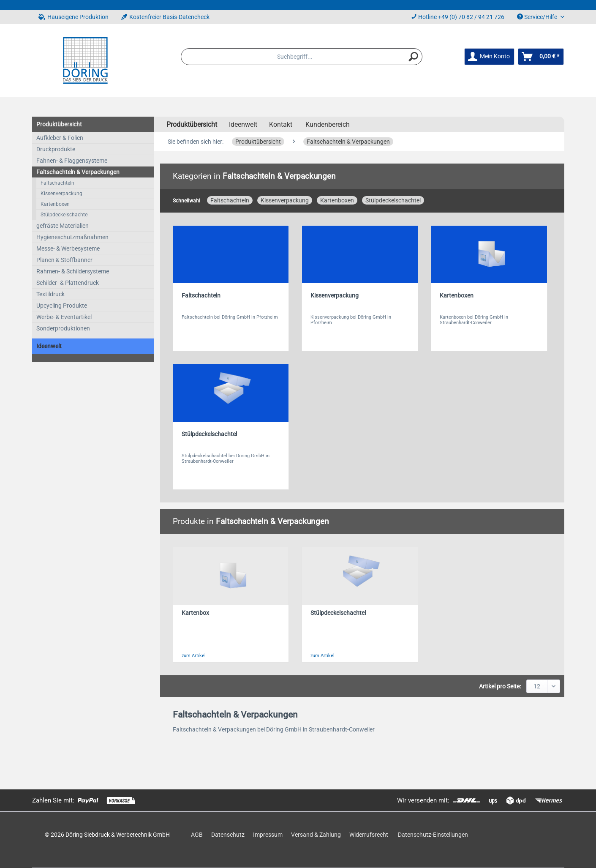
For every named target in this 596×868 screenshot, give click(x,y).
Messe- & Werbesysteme (68, 248)
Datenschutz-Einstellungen (433, 835)
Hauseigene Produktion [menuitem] (73, 17)
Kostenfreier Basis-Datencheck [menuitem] (165, 17)
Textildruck (50, 294)
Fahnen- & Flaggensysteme (72, 161)
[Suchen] (414, 57)
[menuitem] (302, 57)
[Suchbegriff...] (302, 57)
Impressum (268, 835)
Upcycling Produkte (62, 306)
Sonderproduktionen (63, 328)
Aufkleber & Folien (60, 138)
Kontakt (281, 124)
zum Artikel (194, 656)
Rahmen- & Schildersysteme (73, 271)
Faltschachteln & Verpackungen (78, 172)
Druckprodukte (56, 149)
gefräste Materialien (63, 226)
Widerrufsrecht (369, 835)
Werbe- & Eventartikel (64, 317)
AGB (197, 835)
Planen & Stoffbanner (64, 260)
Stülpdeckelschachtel (65, 215)
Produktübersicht (59, 124)
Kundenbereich (328, 124)
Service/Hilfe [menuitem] (538, 17)
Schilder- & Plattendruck (68, 283)
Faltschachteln (57, 183)
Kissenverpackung (61, 194)
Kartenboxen (55, 204)
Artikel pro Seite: (500, 686)
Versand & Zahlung (316, 835)
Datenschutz (228, 835)
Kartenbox (195, 613)
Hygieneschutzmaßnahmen (72, 237)
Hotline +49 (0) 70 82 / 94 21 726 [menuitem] (458, 17)
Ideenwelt (49, 346)
